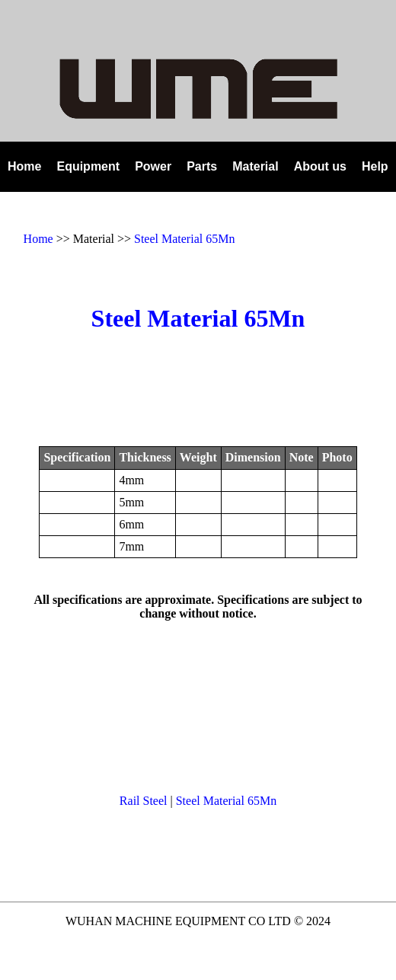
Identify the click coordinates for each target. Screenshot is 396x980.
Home (38, 239)
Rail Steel (144, 801)
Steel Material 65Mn (184, 239)
